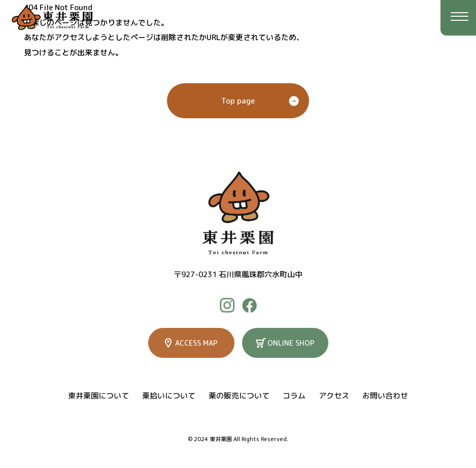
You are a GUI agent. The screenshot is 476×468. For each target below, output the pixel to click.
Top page (238, 101)
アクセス (334, 396)
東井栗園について (98, 396)
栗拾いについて (169, 396)
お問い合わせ (385, 396)
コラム (294, 396)
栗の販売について (239, 396)
